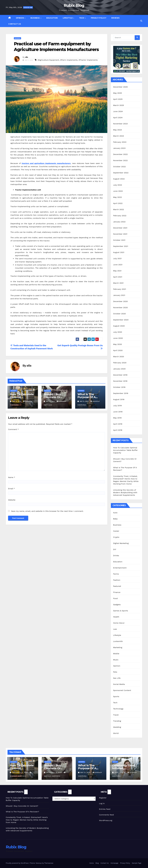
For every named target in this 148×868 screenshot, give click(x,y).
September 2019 (121, 393)
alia (27, 57)
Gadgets (117, 605)
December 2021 (120, 228)
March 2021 (118, 283)
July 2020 (118, 332)
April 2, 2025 (120, 772)
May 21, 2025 (86, 772)
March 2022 (119, 209)
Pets (115, 672)
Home (92, 863)
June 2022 (118, 191)
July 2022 (118, 185)
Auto (115, 513)
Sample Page (137, 863)
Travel (116, 715)
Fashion (117, 580)
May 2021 (117, 271)
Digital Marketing (121, 543)
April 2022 (118, 203)
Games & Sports (121, 611)
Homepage (114, 863)
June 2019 (118, 412)
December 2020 (120, 301)
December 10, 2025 (20, 772)
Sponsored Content (122, 690)
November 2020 (120, 308)
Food (115, 598)
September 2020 (121, 320)
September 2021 (121, 246)
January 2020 (119, 369)
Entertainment (120, 568)
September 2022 (121, 173)
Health (116, 617)
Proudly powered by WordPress (17, 863)
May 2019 (117, 418)
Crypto (116, 537)
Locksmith (118, 641)
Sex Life (117, 678)
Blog (97, 863)
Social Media (119, 684)
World (116, 733)
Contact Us (15, 24)
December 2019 (120, 375)
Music (116, 660)
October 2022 (119, 167)
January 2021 (119, 295)
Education (52, 18)
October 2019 (119, 387)
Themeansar (49, 863)
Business (35, 18)
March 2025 (119, 105)
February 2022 (120, 216)
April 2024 (118, 118)
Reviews (116, 18)
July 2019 (117, 406)
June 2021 (118, 265)
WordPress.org (106, 820)
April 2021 (118, 277)
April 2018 (118, 430)
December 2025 (120, 87)
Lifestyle (68, 18)
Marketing (118, 647)
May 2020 (118, 344)
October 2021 (119, 240)
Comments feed (106, 815)
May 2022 (118, 197)
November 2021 (120, 234)
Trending (117, 721)
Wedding (117, 727)
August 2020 (119, 326)
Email (11, 489)
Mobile (116, 654)
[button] (141, 21)
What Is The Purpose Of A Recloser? (87, 397)
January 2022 (119, 222)
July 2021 (117, 258)
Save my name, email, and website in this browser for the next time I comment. (47, 511)
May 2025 (118, 93)
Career (116, 531)
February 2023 (120, 142)
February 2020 (120, 363)
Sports (116, 696)
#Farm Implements (69, 60)
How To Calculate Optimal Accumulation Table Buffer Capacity (125, 450)
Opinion (20, 18)
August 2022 (119, 179)
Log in (102, 803)
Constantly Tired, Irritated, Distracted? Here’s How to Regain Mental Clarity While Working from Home (27, 820)
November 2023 (120, 124)
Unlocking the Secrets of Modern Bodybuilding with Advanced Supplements (125, 493)
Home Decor (119, 623)
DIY (115, 549)
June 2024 (118, 111)
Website (12, 500)
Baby (115, 519)
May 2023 (118, 130)
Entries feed (105, 809)
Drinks (116, 556)
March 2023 (119, 136)
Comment (13, 429)
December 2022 (120, 154)
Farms (116, 574)
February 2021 (120, 289)
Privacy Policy (99, 18)
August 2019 (119, 399)
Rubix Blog (74, 5)
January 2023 (119, 148)
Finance (117, 592)
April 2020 (118, 350)
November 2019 (120, 381)
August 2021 (119, 252)
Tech (82, 18)
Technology (118, 709)
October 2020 (119, 314)
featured (117, 586)
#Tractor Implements (88, 60)
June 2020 (118, 338)
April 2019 (118, 424)
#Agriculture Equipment (48, 60)
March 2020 (119, 357)
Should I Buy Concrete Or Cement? (52, 397)
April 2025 (118, 99)
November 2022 (120, 160)
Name (12, 477)
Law (115, 629)
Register (103, 798)
